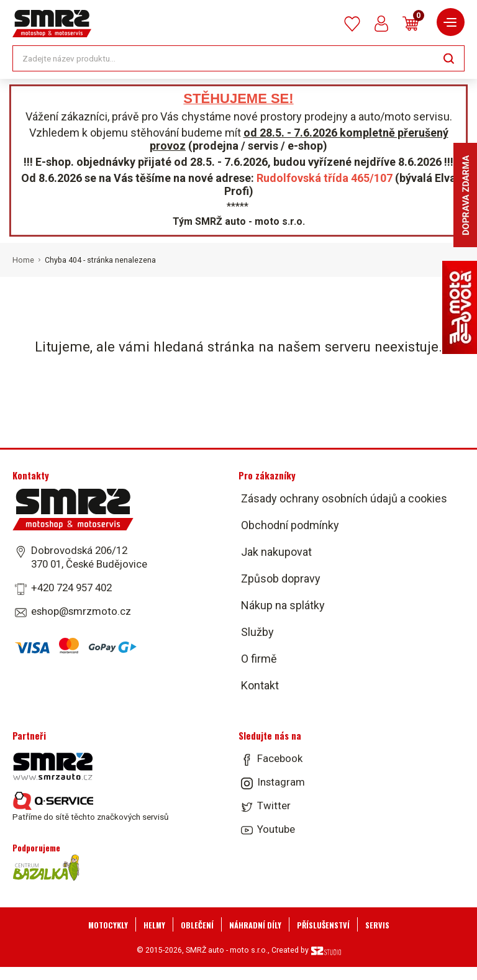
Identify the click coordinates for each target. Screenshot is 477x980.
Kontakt (260, 685)
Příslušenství (323, 925)
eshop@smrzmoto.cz (81, 611)
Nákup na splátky (283, 605)
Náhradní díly (255, 925)
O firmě (259, 659)
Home (23, 260)
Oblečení (197, 925)
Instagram (281, 782)
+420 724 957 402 (71, 588)
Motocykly (108, 925)
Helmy (154, 925)
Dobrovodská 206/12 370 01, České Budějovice (89, 557)
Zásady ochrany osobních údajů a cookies (344, 498)
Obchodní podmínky (290, 525)
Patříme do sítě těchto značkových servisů (90, 807)
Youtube (276, 829)
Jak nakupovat (276, 552)
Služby (257, 632)
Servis (377, 925)
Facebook (280, 758)
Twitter (274, 805)
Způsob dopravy (281, 578)
